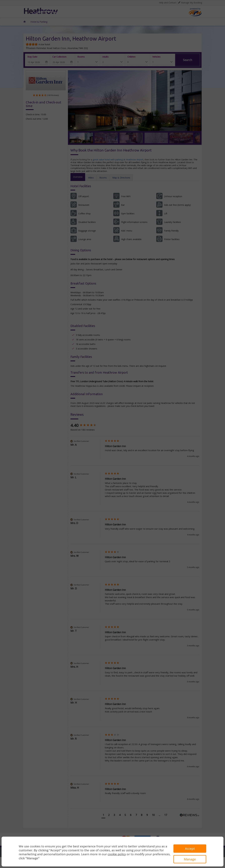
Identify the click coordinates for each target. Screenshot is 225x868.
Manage (190, 859)
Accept (190, 849)
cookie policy (117, 854)
